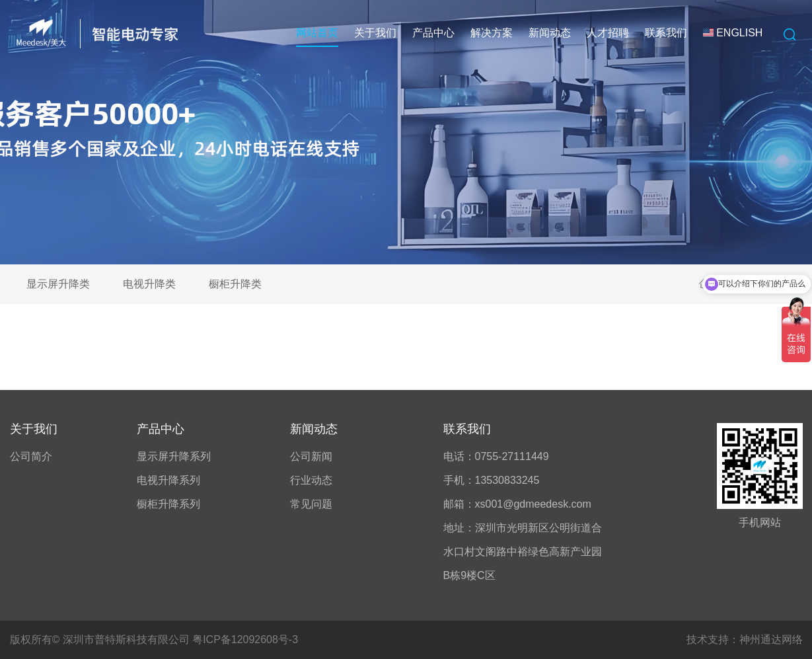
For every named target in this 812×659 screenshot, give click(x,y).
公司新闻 (311, 456)
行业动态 (311, 480)
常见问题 (311, 504)
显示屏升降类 (58, 284)
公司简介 (31, 456)
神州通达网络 (771, 640)
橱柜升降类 (235, 284)
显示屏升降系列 (174, 456)
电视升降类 (149, 284)
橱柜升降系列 (168, 504)
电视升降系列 (168, 480)
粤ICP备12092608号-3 (245, 640)
